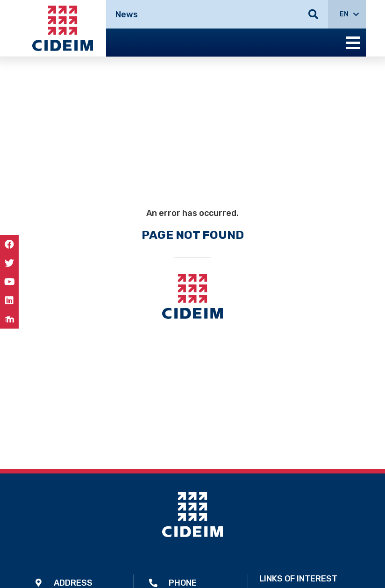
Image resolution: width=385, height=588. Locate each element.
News (127, 14)
